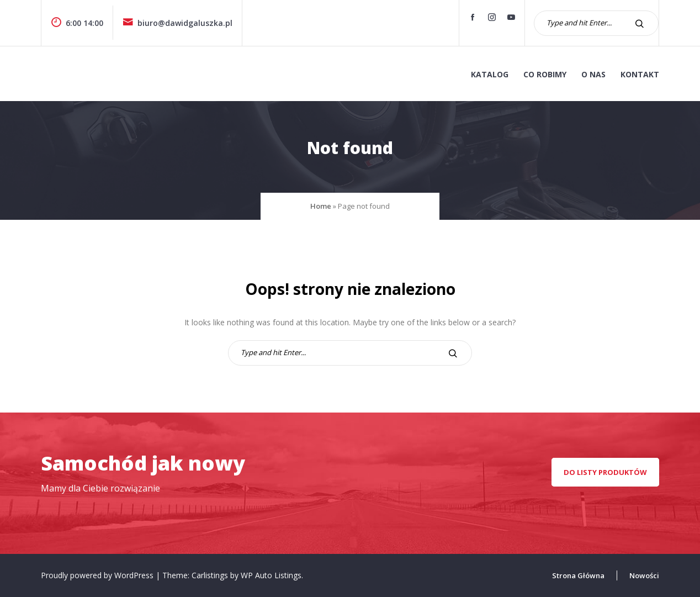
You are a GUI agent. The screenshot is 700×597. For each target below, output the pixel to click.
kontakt (640, 74)
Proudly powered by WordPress (98, 575)
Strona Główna (578, 575)
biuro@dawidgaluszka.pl (177, 23)
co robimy (545, 74)
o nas (593, 74)
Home (321, 206)
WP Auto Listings (271, 575)
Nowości (644, 575)
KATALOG (490, 74)
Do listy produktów (605, 472)
